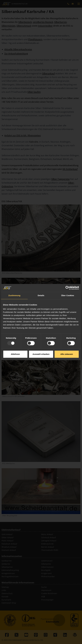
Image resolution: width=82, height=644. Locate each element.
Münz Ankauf (47, 534)
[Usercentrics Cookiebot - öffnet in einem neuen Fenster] (67, 272)
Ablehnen (15, 338)
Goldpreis (6, 564)
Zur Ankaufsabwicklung (16, 54)
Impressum (46, 590)
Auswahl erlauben (41, 338)
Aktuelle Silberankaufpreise (18, 49)
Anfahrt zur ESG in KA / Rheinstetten (23, 135)
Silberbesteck (25, 22)
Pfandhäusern (35, 39)
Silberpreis (46, 564)
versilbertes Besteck (43, 22)
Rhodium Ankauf (9, 547)
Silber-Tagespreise (60, 179)
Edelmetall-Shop (9, 603)
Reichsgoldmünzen (10, 576)
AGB (43, 597)
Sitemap (5, 587)
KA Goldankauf (70, 169)
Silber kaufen (34, 92)
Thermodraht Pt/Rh (50, 550)
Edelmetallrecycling (10, 570)
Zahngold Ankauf (49, 541)
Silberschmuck (24, 26)
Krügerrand (46, 573)
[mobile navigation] (79, 4)
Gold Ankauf (7, 534)
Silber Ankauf (8, 537)
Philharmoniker (48, 576)
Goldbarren (7, 561)
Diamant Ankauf (9, 550)
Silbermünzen (9, 26)
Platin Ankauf (7, 541)
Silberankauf (49, 74)
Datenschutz (7, 593)
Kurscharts (6, 600)
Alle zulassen (67, 338)
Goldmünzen (47, 561)
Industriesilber (45, 26)
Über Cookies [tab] (68, 279)
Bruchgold (46, 570)
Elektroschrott (47, 544)
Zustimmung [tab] (14, 279)
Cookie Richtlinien (49, 593)
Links (4, 590)
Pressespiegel (47, 600)
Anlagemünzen (8, 573)
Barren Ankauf (48, 547)
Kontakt (5, 597)
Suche (44, 587)
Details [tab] (41, 279)
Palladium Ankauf (9, 544)
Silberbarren (60, 22)
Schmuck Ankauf (49, 537)
